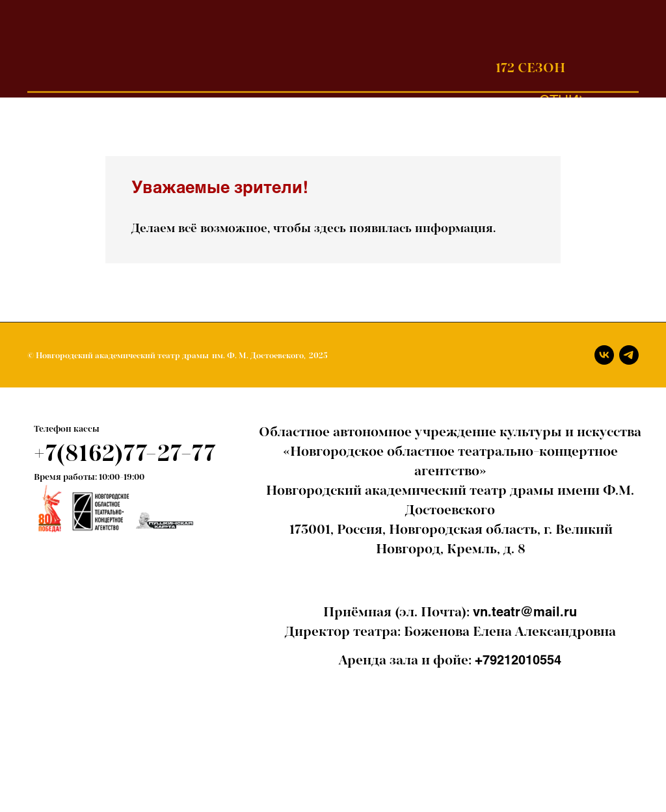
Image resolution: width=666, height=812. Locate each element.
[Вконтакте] (604, 355)
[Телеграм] (629, 355)
